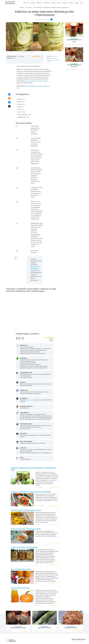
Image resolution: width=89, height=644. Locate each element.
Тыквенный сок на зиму (20, 588)
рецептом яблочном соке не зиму (35, 81)
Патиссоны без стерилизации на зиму (26, 510)
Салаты (71, 3)
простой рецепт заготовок (35, 86)
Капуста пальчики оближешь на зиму (26, 529)
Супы (82, 3)
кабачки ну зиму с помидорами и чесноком (35, 269)
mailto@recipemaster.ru (78, 641)
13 (42, 58)
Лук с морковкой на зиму (21, 569)
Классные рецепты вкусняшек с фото (10, 3)
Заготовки (47, 3)
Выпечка (26, 3)
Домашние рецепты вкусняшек (11, 640)
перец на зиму (31, 400)
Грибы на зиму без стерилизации (24, 547)
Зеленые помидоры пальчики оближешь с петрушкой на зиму (33, 469)
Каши (59, 3)
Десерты (39, 3)
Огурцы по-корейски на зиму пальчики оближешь (31, 491)
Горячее (33, 3)
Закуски (53, 3)
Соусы (77, 3)
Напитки (65, 3)
